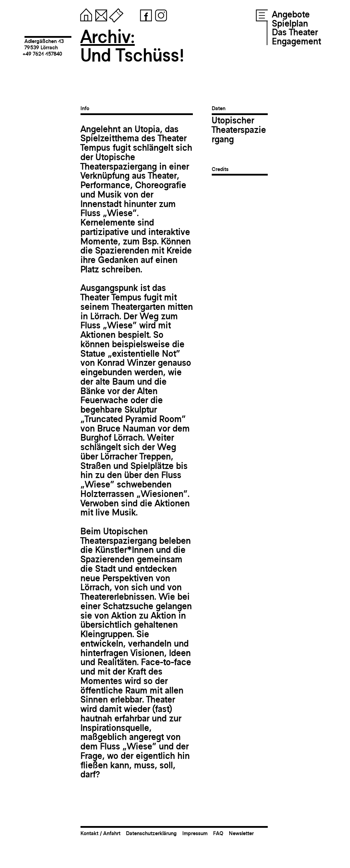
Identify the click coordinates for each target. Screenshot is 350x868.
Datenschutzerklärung (151, 833)
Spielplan (290, 23)
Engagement (296, 41)
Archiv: (108, 37)
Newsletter (241, 833)
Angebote (291, 14)
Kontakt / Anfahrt (100, 833)
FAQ (218, 833)
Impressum (195, 833)
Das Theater (295, 32)
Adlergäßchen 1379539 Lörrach (44, 44)
